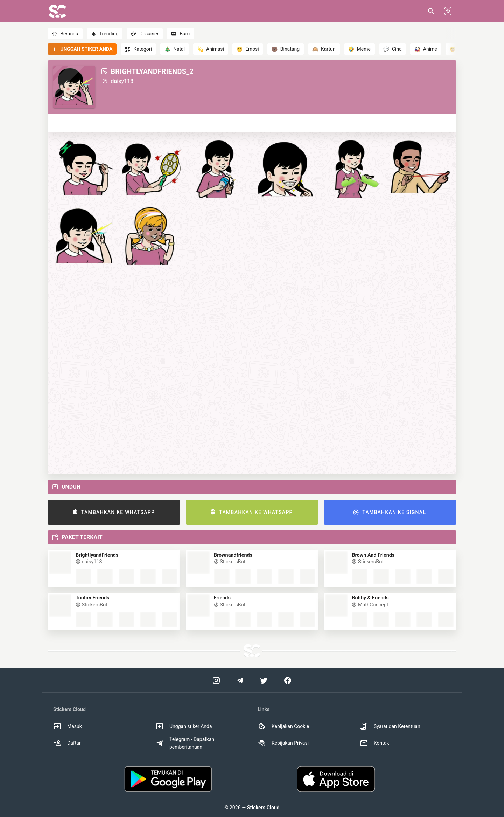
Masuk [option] (68, 726)
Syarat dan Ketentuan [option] (390, 726)
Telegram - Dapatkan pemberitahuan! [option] (185, 743)
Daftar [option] (67, 743)
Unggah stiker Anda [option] (184, 726)
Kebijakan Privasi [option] (283, 743)
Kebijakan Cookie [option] (283, 726)
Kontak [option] (374, 743)
